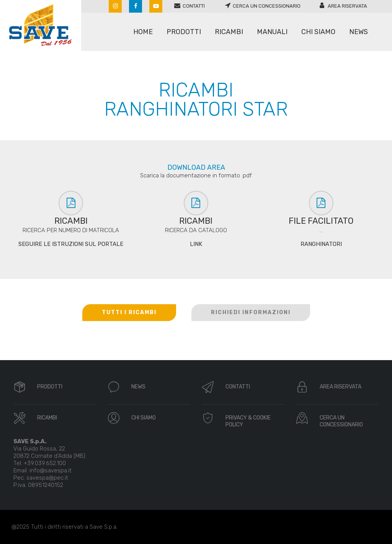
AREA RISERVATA (341, 387)
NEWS (138, 387)
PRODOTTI (50, 387)
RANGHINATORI (321, 244)
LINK (196, 244)
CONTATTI (238, 387)
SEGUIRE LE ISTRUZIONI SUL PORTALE (71, 244)
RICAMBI (47, 418)
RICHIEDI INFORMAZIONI (251, 312)
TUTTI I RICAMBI (129, 312)
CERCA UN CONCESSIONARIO (341, 421)
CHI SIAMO (144, 418)
